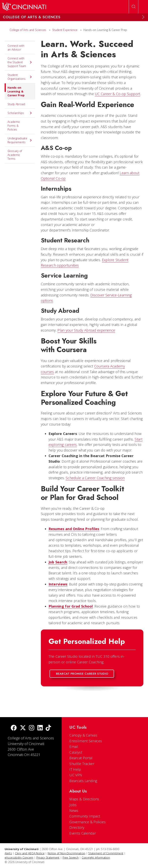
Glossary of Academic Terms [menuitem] (15, 155)
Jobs (73, 805)
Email (74, 747)
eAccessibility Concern (19, 858)
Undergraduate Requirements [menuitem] (20, 140)
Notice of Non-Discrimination (66, 853)
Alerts (8, 853)
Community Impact (85, 816)
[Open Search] (134, 7)
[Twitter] (23, 728)
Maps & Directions (84, 799)
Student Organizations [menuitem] (20, 77)
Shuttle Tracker (82, 764)
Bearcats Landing (83, 781)
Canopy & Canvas (83, 735)
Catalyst (76, 752)
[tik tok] (48, 728)
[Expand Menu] (143, 17)
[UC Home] (24, 7)
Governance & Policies (87, 822)
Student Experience (65, 30)
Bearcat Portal (81, 758)
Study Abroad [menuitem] (16, 104)
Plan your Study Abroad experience (86, 330)
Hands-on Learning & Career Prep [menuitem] (15, 90)
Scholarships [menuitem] (20, 113)
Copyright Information (96, 858)
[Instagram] (32, 728)
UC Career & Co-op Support (118, 94)
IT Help (75, 769)
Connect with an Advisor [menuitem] (16, 48)
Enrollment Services (86, 741)
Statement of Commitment (106, 853)
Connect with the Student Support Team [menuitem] (20, 62)
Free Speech (71, 858)
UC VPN (76, 775)
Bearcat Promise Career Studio (82, 674)
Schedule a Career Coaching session (95, 478)
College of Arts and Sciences (28, 30)
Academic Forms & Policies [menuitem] (14, 126)
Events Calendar (83, 833)
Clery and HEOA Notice (30, 853)
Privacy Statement (48, 858)
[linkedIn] (40, 728)
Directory (77, 827)
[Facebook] (14, 728)
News (74, 811)
